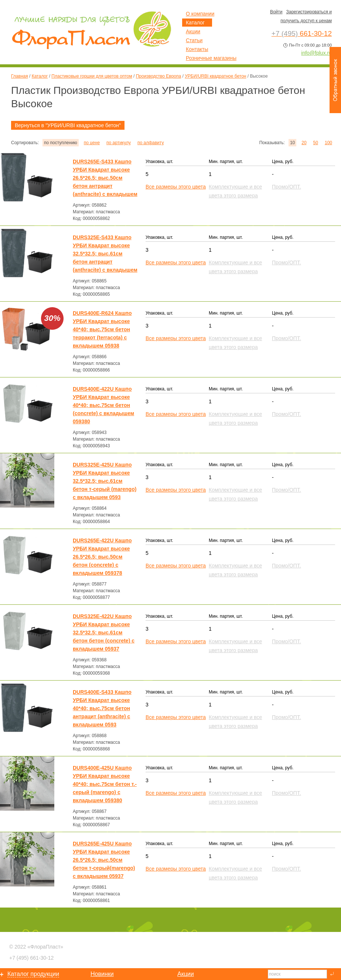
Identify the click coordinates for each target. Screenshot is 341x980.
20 (304, 143)
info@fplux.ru (316, 53)
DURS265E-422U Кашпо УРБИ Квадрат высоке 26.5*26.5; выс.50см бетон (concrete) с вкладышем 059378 (102, 557)
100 (328, 143)
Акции (193, 31)
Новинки (102, 974)
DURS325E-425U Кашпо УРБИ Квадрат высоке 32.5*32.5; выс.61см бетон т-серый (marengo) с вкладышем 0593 (105, 481)
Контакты (197, 49)
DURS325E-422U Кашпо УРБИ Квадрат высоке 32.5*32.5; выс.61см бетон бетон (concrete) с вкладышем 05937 (104, 633)
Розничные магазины (211, 58)
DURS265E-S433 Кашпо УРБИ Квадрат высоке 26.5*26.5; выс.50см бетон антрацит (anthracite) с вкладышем (105, 178)
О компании (200, 14)
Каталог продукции (33, 974)
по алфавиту (151, 143)
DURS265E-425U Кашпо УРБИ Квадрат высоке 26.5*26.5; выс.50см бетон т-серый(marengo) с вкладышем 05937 (104, 860)
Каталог (40, 76)
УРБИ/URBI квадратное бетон (215, 76)
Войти (276, 12)
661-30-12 (31, 958)
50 (316, 143)
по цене (92, 143)
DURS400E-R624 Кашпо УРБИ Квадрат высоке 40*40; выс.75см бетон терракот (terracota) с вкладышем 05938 (102, 329)
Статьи (194, 40)
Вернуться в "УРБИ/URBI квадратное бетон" (68, 125)
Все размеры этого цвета (176, 187)
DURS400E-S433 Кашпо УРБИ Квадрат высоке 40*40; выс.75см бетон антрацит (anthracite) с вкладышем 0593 (102, 708)
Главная (20, 76)
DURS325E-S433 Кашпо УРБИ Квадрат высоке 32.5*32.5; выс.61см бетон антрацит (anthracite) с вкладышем (105, 254)
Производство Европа (158, 76)
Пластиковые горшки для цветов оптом (92, 76)
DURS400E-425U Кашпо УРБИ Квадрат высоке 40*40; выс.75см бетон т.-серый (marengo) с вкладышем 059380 (105, 784)
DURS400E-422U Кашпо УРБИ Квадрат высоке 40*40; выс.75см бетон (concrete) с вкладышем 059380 (103, 405)
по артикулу (119, 143)
